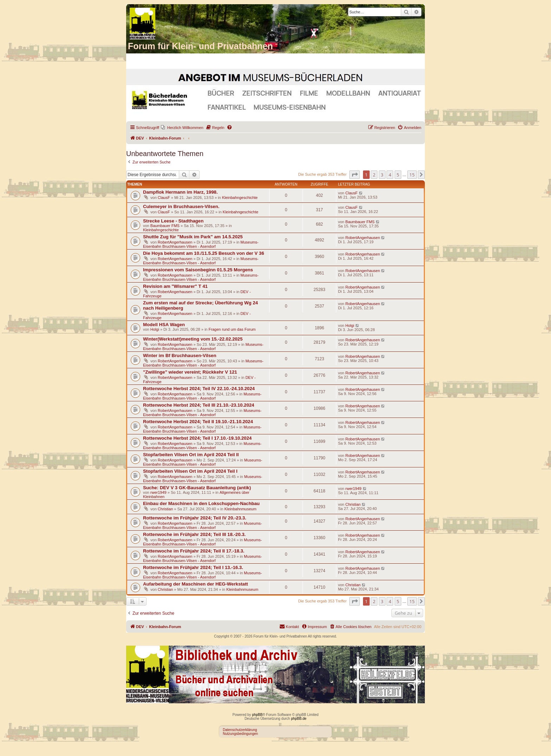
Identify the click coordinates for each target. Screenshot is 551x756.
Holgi (155, 329)
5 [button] (398, 175)
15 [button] (412, 175)
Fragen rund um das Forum (232, 329)
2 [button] (374, 175)
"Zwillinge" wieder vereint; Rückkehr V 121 (190, 372)
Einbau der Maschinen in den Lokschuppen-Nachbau (201, 503)
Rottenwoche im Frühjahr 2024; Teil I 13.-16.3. (193, 567)
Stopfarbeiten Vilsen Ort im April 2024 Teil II (191, 455)
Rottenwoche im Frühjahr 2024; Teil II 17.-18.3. (194, 551)
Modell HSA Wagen (164, 325)
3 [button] (382, 175)
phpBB (257, 715)
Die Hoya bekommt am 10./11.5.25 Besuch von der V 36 (204, 253)
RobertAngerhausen (175, 242)
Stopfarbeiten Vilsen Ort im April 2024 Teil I (190, 471)
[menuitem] (182, 128)
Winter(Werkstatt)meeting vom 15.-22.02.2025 (193, 339)
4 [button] (390, 175)
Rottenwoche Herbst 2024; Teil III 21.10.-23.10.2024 (199, 405)
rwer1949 (158, 492)
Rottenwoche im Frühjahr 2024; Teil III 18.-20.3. (194, 534)
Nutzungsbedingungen (240, 734)
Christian (165, 509)
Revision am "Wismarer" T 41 (175, 286)
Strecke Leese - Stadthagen (173, 221)
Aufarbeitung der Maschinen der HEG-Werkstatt (196, 584)
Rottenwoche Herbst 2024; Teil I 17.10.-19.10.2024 (197, 438)
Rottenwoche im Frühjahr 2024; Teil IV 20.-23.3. (195, 518)
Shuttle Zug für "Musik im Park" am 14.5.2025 (193, 237)
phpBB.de (299, 719)
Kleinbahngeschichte (240, 198)
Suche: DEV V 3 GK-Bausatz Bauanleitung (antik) (197, 488)
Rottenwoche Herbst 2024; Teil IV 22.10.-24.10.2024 (199, 389)
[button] (355, 175)
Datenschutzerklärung (240, 730)
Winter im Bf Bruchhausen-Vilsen (180, 356)
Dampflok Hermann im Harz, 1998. (180, 192)
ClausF (164, 198)
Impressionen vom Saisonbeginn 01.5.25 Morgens (198, 270)
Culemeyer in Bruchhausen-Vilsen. (181, 206)
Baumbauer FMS (165, 226)
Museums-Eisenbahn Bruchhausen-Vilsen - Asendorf (201, 244)
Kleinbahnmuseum (240, 509)
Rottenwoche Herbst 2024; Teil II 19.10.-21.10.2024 (198, 422)
